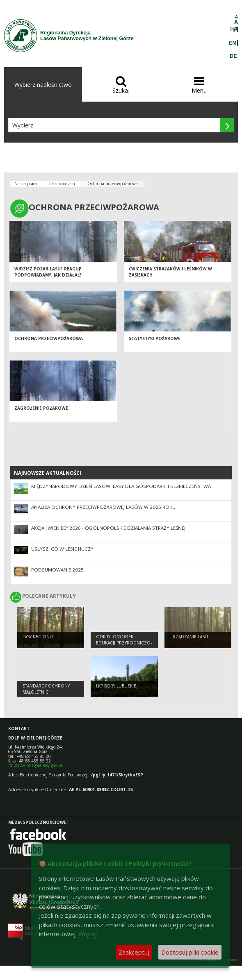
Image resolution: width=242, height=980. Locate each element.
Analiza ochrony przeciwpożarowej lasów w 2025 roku (103, 507)
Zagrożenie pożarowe (41, 408)
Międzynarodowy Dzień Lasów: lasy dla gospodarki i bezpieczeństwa (121, 486)
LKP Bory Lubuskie (116, 686)
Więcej (88, 934)
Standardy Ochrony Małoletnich (46, 689)
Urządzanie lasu (189, 637)
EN (232, 43)
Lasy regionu (38, 637)
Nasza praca (26, 184)
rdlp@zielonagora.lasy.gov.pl (35, 765)
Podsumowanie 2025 (57, 570)
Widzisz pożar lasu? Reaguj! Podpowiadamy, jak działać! (48, 272)
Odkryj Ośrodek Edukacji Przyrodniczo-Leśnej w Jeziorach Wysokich (124, 646)
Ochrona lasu (62, 184)
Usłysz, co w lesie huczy (62, 549)
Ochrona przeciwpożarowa (113, 184)
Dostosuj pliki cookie (190, 952)
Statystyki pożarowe (155, 338)
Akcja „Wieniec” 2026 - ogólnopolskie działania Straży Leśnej (108, 528)
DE (233, 56)
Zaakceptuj (134, 952)
